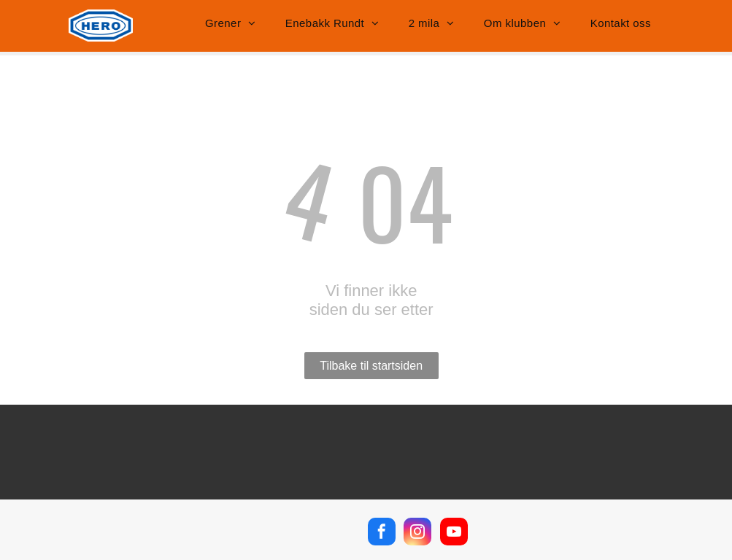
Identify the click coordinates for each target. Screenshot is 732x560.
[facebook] (382, 533)
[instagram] (417, 533)
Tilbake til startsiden (371, 366)
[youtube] (454, 533)
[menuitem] (231, 23)
